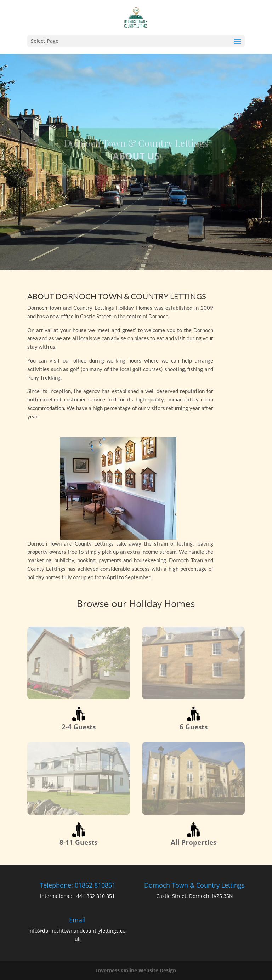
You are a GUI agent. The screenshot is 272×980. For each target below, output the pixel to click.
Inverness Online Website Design (136, 970)
